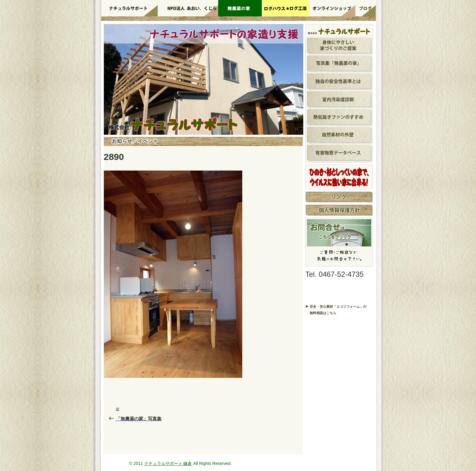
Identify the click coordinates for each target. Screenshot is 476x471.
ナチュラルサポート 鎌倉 (168, 463)
